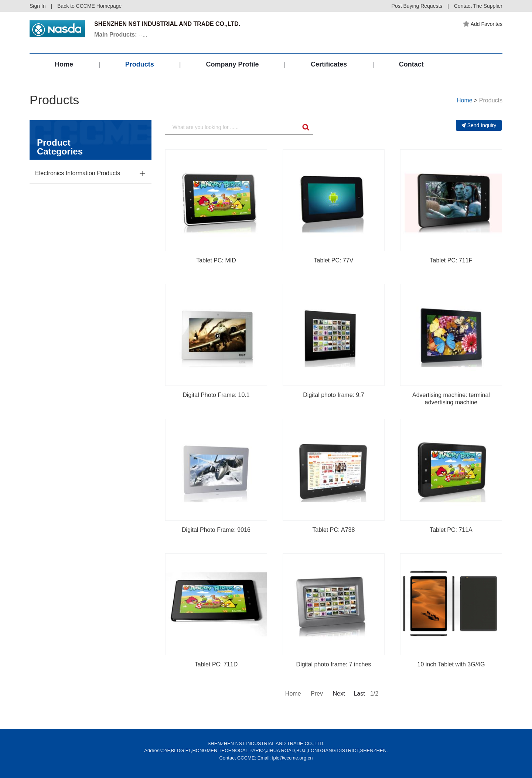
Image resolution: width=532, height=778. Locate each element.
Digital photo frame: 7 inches (334, 664)
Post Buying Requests (417, 6)
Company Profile (232, 64)
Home (64, 64)
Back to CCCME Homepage (89, 6)
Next (338, 694)
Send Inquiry (479, 125)
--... (121, 35)
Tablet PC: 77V (334, 260)
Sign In (38, 6)
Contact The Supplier (478, 6)
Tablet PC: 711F (451, 260)
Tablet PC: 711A (451, 530)
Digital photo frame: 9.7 (333, 395)
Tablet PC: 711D (216, 664)
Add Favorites (483, 24)
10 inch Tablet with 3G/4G (451, 664)
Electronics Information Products (78, 173)
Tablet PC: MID (216, 260)
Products (140, 64)
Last (359, 694)
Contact (411, 64)
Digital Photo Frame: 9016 (216, 530)
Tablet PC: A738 (334, 530)
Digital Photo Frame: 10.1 (216, 395)
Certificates (329, 64)
